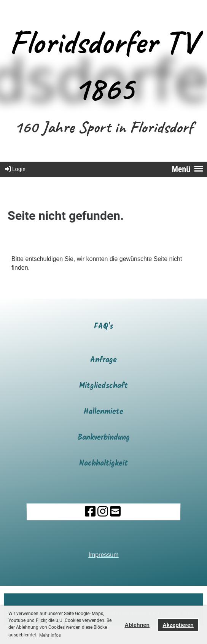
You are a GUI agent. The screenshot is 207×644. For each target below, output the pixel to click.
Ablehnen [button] (137, 625)
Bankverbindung (104, 438)
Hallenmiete (103, 412)
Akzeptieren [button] (178, 625)
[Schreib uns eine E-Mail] (115, 512)
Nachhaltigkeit (103, 464)
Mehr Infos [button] (50, 635)
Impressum (103, 555)
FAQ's (103, 327)
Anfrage (103, 360)
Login (15, 169)
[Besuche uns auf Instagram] (102, 512)
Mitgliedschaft (103, 386)
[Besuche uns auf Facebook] (90, 512)
